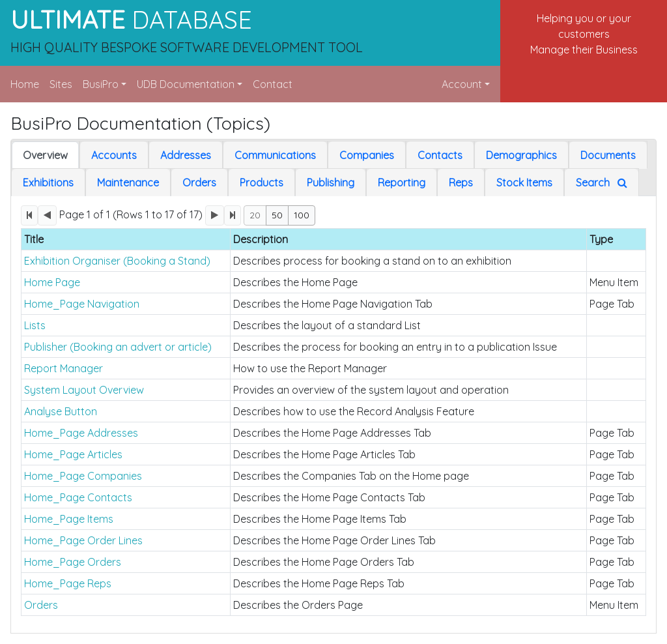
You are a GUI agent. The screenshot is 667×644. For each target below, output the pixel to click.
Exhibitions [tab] (48, 183)
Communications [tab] (275, 155)
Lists (35, 325)
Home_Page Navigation (82, 304)
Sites (61, 84)
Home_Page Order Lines (83, 540)
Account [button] (462, 84)
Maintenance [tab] (128, 183)
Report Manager (64, 368)
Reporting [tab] (402, 183)
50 (277, 215)
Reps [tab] (461, 183)
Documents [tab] (608, 155)
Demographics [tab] (521, 155)
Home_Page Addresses (81, 433)
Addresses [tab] (186, 155)
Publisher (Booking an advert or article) (118, 347)
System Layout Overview (84, 390)
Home (25, 84)
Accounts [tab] (114, 155)
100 (302, 215)
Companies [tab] (367, 155)
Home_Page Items (69, 519)
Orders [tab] (199, 183)
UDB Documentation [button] (186, 84)
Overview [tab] (45, 155)
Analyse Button (61, 411)
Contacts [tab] (440, 155)
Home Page (52, 282)
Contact (273, 84)
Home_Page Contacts (78, 497)
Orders (41, 605)
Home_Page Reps (68, 583)
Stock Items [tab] (524, 183)
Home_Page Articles (73, 454)
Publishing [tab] (331, 183)
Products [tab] (262, 183)
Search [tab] (602, 183)
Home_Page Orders (73, 562)
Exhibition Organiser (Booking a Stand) (117, 261)
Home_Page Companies (83, 476)
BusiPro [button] (101, 84)
